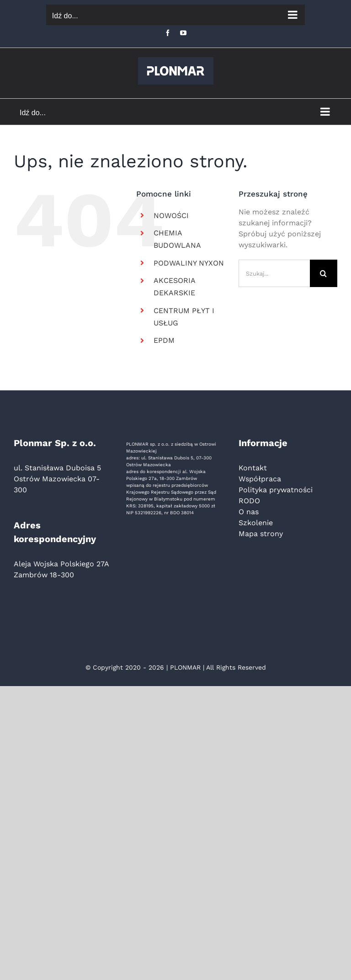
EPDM (164, 340)
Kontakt (253, 468)
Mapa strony (261, 534)
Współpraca (260, 479)
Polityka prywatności (276, 490)
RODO (249, 501)
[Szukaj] (324, 273)
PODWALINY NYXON (189, 263)
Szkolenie (256, 523)
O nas (249, 512)
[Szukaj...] (274, 273)
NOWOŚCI (171, 216)
